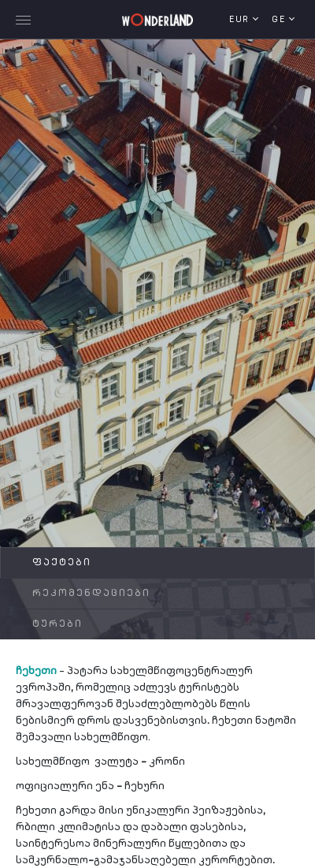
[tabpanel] (157, 335)
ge (280, 20)
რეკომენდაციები (91, 594)
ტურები (57, 624)
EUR (241, 20)
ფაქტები (62, 563)
